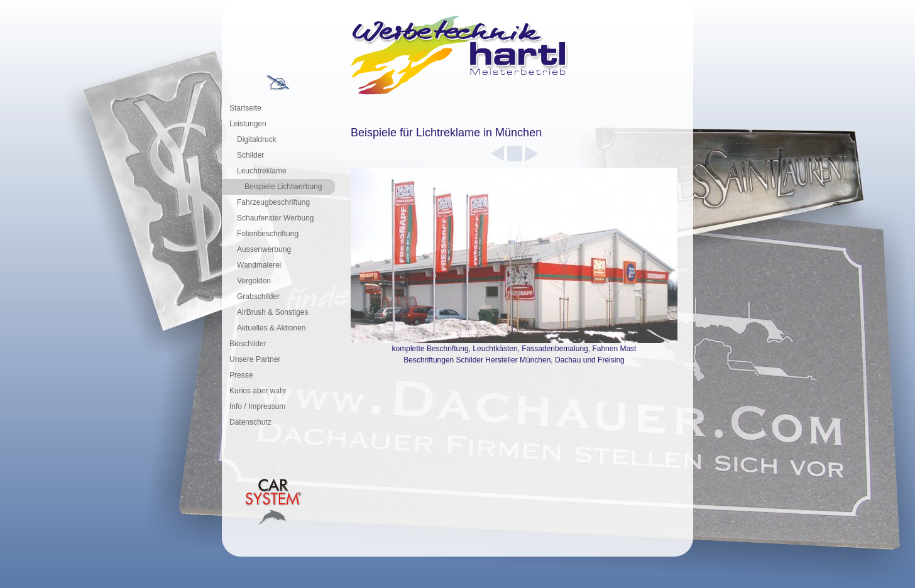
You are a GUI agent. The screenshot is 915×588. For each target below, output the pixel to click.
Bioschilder (248, 344)
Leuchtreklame (262, 171)
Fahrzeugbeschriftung (273, 202)
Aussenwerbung (264, 249)
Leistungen (248, 124)
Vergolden (254, 281)
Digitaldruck (257, 139)
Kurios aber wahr (258, 391)
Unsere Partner (255, 359)
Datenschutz (250, 422)
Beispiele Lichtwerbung (283, 187)
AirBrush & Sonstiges (272, 312)
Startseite (245, 108)
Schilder (250, 155)
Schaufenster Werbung (276, 218)
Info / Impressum (257, 406)
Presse (241, 375)
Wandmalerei (259, 265)
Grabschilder (258, 297)
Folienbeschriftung (268, 234)
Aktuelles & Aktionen (271, 328)
